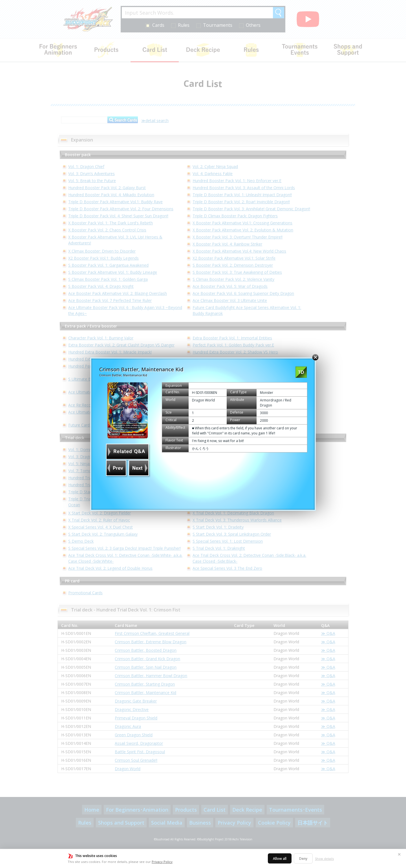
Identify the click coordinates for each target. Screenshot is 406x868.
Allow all (280, 859)
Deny (303, 859)
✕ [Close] (399, 854)
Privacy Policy (162, 862)
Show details (324, 859)
